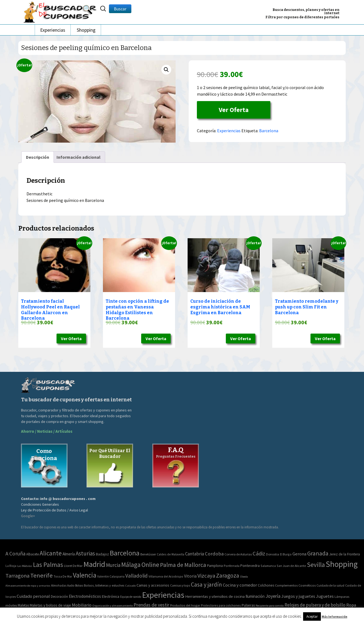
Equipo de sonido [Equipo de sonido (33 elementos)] (131, 597)
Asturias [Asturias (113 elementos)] (85, 553)
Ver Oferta (234, 110)
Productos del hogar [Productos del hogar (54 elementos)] (185, 605)
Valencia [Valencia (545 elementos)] (85, 575)
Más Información (335, 616)
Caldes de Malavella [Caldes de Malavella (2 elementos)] (171, 554)
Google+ (28, 516)
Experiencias (53, 30)
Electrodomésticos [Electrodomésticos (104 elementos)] (85, 596)
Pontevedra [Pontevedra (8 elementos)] (250, 566)
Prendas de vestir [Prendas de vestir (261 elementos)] (151, 605)
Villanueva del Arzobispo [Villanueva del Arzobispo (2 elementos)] (166, 576)
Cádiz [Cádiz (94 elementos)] (259, 554)
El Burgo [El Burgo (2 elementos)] (286, 554)
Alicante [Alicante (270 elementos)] (51, 553)
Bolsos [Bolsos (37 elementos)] (79, 585)
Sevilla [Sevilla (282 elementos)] (316, 565)
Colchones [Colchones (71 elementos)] (266, 585)
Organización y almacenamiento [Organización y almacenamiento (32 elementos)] (113, 605)
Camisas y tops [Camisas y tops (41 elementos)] (180, 585)
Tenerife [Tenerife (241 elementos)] (42, 575)
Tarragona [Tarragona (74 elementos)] (17, 576)
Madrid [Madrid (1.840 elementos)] (94, 564)
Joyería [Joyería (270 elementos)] (273, 596)
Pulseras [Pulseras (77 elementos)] (248, 605)
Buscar (120, 9)
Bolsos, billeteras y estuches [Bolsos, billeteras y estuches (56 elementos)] (104, 585)
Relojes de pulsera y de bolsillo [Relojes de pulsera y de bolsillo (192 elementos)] (315, 605)
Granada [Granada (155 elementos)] (318, 553)
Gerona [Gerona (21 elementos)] (299, 554)
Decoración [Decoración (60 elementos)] (59, 597)
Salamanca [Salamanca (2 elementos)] (268, 566)
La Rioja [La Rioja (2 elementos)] (11, 566)
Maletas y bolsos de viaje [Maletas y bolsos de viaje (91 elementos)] (50, 605)
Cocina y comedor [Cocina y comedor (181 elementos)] (240, 585)
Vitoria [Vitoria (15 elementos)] (190, 576)
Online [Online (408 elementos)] (150, 565)
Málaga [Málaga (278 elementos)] (131, 565)
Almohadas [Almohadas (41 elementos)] (59, 585)
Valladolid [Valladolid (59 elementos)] (137, 576)
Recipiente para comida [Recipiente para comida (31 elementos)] (270, 606)
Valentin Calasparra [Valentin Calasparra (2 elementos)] (111, 576)
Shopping (86, 30)
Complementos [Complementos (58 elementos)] (286, 585)
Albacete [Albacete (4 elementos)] (32, 554)
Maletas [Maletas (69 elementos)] (23, 605)
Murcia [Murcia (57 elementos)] (113, 565)
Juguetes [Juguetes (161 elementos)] (325, 596)
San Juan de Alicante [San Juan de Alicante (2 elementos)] (291, 566)
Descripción (38, 157)
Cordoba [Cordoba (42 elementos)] (214, 554)
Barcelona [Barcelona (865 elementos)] (125, 553)
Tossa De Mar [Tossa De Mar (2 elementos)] (63, 576)
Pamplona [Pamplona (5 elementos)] (215, 566)
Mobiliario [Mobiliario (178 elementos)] (82, 605)
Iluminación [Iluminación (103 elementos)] (255, 596)
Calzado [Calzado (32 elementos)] (130, 585)
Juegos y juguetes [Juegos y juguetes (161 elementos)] (298, 596)
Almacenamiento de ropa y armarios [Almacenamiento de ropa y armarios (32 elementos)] (28, 585)
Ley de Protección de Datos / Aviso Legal (54, 510)
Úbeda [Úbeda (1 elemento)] (244, 577)
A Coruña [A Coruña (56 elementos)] (15, 554)
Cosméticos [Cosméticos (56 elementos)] (307, 585)
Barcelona (269, 131)
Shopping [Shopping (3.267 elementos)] (342, 564)
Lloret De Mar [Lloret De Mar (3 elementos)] (73, 566)
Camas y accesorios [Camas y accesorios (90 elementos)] (153, 585)
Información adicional (79, 157)
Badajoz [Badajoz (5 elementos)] (102, 554)
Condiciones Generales (40, 504)
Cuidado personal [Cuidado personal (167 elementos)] (33, 596)
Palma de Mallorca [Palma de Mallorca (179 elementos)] (183, 565)
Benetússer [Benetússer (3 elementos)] (148, 554)
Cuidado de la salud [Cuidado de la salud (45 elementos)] (330, 585)
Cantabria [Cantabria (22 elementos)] (195, 554)
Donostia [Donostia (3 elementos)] (273, 554)
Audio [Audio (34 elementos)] (71, 585)
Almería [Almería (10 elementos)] (69, 554)
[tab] (38, 157)
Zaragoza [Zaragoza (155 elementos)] (228, 576)
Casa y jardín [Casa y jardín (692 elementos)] (206, 585)
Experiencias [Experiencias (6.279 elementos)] (163, 595)
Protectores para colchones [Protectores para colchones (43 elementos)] (221, 605)
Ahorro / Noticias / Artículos (47, 431)
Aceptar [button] (312, 616)
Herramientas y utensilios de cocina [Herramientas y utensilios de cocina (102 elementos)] (215, 596)
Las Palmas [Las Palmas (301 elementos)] (48, 565)
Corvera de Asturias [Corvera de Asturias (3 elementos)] (238, 554)
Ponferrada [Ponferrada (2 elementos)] (232, 566)
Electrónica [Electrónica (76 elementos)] (111, 596)
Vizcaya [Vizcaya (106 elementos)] (206, 576)
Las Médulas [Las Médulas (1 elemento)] (25, 566)
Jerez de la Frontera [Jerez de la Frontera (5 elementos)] (345, 554)
